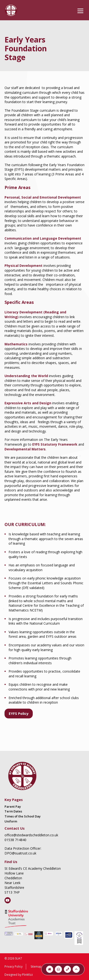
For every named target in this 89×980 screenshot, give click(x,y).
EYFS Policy (19, 713)
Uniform (11, 821)
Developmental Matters (25, 449)
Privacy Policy (14, 967)
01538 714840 (15, 840)
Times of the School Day (23, 816)
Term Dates (13, 811)
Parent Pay (13, 806)
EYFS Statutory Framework (55, 444)
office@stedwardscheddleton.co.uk (31, 835)
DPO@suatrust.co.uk (20, 853)
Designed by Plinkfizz (19, 975)
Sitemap (36, 967)
